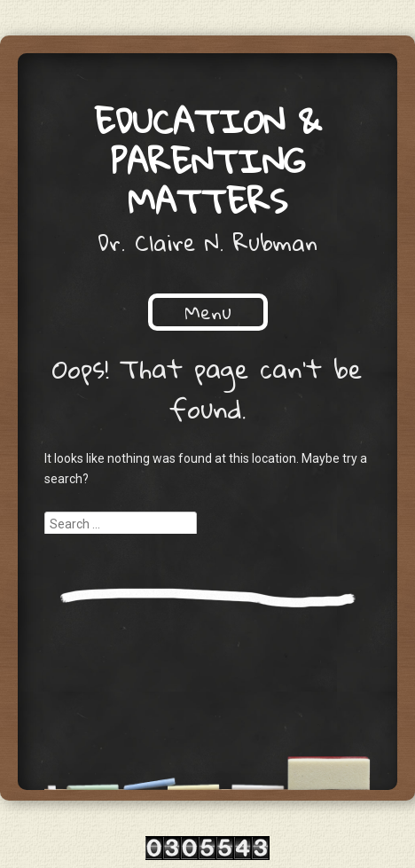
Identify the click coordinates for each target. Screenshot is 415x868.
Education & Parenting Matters (208, 160)
